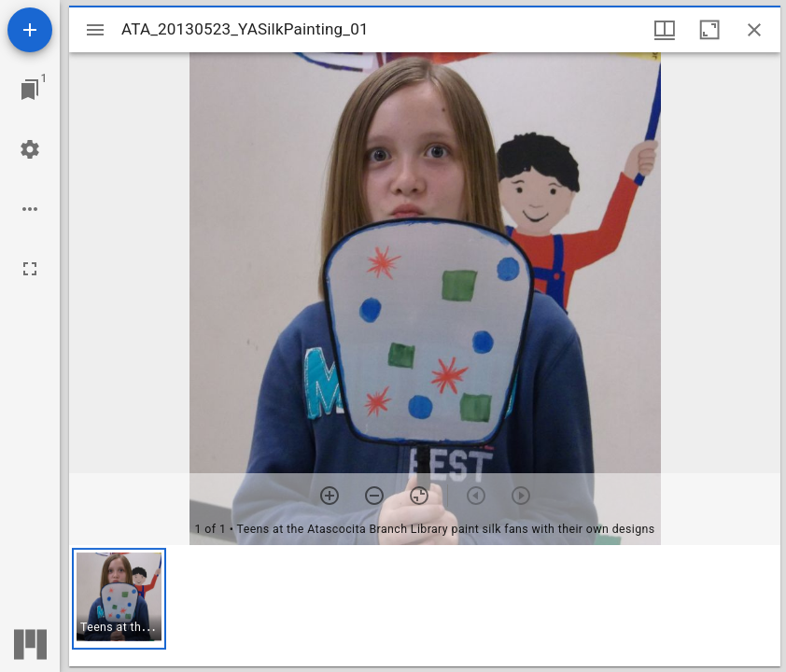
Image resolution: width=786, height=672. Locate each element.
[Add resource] (30, 30)
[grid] (425, 606)
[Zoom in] (330, 496)
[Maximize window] (709, 30)
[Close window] (754, 30)
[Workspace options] (30, 209)
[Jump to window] (30, 90)
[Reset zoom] (419, 496)
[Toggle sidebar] (95, 30)
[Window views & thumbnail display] (665, 30)
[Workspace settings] (30, 149)
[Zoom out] (374, 496)
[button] (119, 599)
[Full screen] (30, 269)
